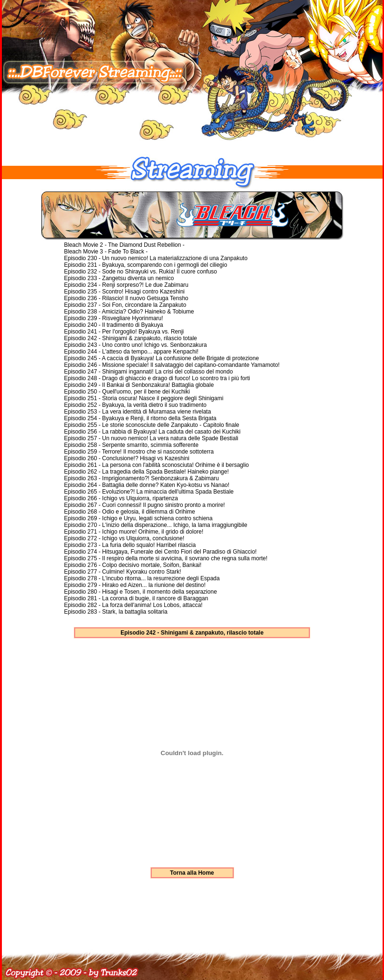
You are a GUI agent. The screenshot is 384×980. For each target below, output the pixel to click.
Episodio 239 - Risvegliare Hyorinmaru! (114, 318)
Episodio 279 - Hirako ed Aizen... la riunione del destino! (135, 585)
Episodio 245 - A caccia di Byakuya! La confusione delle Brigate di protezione (162, 358)
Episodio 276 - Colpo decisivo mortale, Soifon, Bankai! (133, 565)
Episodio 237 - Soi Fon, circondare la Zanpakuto (125, 305)
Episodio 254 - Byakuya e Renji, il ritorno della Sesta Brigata (140, 418)
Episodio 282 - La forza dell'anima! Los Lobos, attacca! (133, 605)
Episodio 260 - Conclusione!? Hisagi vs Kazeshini (127, 458)
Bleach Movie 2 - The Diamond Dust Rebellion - (124, 245)
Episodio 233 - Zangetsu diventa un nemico (119, 278)
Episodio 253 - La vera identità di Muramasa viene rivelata (138, 412)
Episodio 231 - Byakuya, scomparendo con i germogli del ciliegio (146, 265)
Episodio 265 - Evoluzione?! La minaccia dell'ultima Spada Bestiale (149, 492)
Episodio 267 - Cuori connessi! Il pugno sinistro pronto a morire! (145, 505)
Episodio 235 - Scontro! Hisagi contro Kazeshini (124, 292)
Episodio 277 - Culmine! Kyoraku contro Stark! (123, 572)
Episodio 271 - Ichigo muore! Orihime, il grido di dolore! (134, 532)
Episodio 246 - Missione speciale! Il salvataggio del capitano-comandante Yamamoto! (172, 365)
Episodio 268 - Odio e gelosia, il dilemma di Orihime (130, 512)
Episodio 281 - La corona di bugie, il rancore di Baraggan (136, 598)
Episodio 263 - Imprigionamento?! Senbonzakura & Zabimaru (142, 478)
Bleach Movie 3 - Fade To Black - (106, 252)
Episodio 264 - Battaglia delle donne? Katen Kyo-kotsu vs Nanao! (147, 485)
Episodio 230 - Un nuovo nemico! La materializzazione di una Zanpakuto (156, 258)
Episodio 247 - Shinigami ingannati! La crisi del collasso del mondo (149, 372)
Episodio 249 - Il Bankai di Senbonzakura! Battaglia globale (139, 385)
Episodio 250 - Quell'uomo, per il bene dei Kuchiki (127, 392)
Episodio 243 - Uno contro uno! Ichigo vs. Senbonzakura (136, 345)
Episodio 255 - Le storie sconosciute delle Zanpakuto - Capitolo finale (152, 425)
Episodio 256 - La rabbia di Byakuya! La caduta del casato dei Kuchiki (153, 432)
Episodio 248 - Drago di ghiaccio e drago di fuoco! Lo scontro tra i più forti (157, 378)
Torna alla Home (192, 873)
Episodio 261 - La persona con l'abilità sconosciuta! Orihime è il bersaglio (157, 465)
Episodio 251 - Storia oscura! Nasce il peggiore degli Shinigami (144, 398)
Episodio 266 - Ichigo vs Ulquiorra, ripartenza (121, 498)
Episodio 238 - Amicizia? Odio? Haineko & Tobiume (129, 312)
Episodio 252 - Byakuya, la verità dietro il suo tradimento (136, 405)
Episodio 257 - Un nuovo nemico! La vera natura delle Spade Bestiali (151, 438)
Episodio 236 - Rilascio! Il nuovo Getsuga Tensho (126, 298)
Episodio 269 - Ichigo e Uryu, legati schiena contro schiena (138, 518)
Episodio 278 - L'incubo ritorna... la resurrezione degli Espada (142, 578)
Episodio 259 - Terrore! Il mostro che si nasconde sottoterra (139, 452)
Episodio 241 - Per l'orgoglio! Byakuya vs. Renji (124, 332)
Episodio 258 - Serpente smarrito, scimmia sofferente (132, 445)
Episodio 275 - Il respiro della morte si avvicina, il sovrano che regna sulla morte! (166, 558)
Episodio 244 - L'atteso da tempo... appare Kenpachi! (131, 352)
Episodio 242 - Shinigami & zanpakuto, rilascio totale (131, 338)
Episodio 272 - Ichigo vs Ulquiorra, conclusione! (124, 538)
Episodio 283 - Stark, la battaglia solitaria (116, 612)
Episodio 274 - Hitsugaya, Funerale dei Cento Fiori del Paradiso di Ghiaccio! (161, 552)
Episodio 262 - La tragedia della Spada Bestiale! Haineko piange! (147, 472)
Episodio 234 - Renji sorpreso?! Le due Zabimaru (126, 285)
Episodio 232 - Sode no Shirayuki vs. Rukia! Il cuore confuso (141, 272)
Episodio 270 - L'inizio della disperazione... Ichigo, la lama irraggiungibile (156, 525)
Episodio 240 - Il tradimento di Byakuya (114, 325)
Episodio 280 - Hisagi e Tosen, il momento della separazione (141, 592)
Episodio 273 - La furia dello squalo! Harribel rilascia (130, 545)
